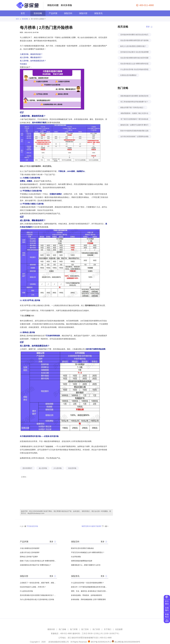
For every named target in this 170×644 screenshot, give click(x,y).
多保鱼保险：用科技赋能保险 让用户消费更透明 (88, 599)
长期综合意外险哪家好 (128, 75)
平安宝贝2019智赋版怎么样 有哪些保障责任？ (88, 552)
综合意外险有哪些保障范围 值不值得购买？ (134, 41)
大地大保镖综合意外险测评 (30, 548)
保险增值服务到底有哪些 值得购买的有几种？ (134, 96)
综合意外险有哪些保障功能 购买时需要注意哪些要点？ (134, 58)
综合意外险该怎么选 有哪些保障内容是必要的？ (134, 64)
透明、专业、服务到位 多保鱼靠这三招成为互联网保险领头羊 (90, 591)
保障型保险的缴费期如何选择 (82, 561)
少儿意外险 (58, 468)
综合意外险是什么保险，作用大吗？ (33, 587)
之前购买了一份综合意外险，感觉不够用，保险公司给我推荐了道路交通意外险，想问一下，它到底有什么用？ (38, 583)
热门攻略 (62, 629)
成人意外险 (43, 468)
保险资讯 (98, 13)
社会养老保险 (76, 557)
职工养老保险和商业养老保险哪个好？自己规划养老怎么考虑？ (134, 102)
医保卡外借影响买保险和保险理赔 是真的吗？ (134, 131)
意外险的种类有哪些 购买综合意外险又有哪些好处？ (134, 35)
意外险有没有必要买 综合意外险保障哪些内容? (134, 52)
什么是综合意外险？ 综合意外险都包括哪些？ (88, 583)
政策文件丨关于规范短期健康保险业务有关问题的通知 (90, 587)
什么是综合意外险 (26, 591)
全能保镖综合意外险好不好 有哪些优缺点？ (36, 565)
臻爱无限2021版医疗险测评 (92, 526)
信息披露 (119, 629)
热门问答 (96, 629)
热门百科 (85, 629)
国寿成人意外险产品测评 (29, 557)
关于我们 (108, 629)
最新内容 (51, 629)
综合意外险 (72, 468)
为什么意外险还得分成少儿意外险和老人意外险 (37, 599)
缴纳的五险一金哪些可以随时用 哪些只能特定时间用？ (134, 125)
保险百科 (68, 13)
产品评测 (53, 13)
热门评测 (74, 629)
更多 (51, 542)
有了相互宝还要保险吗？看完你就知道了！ (134, 119)
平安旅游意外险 (32, 526)
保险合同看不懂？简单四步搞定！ (132, 107)
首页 (23, 13)
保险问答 (83, 13)
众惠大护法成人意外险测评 (30, 552)
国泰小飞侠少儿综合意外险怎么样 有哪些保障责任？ (38, 561)
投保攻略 (38, 13)
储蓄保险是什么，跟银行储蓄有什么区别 (86, 565)
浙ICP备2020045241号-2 (101, 642)
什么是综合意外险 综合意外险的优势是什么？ (134, 70)
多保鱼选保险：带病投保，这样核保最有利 (87, 595)
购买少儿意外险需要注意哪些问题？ (133, 46)
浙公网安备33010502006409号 (127, 642)
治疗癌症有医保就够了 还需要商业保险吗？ (134, 137)
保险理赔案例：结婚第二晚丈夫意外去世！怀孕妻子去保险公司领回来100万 (134, 114)
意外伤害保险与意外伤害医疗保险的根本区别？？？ (38, 595)
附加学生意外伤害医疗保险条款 (82, 548)
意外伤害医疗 (27, 468)
